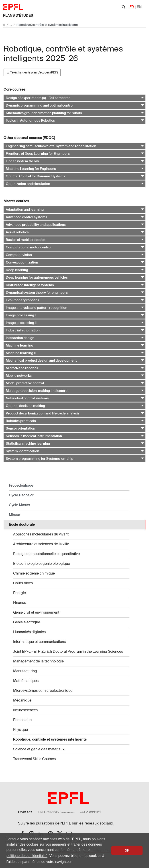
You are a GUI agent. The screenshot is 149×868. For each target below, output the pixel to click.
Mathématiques (26, 681)
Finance (20, 603)
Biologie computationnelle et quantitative (46, 554)
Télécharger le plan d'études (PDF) (32, 72)
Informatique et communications (39, 642)
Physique (20, 730)
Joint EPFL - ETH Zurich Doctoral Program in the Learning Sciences (68, 651)
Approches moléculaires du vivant (41, 534)
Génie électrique (27, 622)
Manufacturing (25, 671)
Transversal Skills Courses (34, 759)
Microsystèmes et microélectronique (43, 691)
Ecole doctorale (22, 524)
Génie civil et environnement (36, 612)
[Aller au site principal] (4, 25)
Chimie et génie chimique (34, 573)
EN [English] (139, 7)
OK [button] (127, 850)
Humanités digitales (29, 632)
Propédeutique (21, 485)
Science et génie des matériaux (39, 749)
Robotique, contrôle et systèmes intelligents (50, 739)
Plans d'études (18, 15)
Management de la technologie (38, 661)
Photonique (22, 720)
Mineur (15, 515)
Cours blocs (23, 583)
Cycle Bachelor (21, 495)
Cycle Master (20, 505)
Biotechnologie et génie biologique (42, 564)
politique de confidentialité (27, 856)
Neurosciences (25, 710)
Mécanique (22, 700)
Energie (19, 593)
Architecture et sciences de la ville (41, 544)
